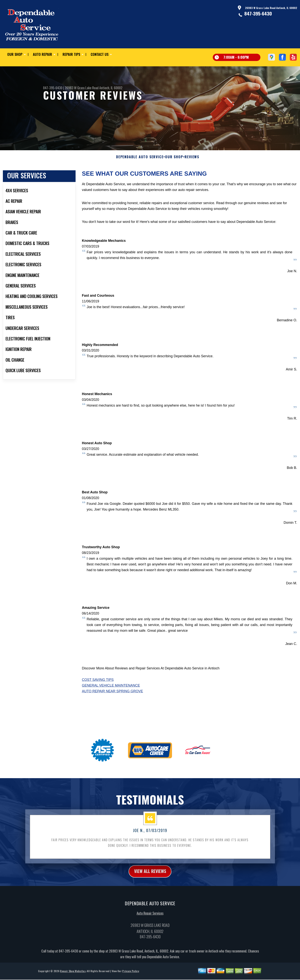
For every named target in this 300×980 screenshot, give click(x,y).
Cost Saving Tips (98, 698)
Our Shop (15, 54)
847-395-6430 (258, 13)
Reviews (192, 175)
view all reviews (150, 890)
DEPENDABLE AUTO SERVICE (140, 175)
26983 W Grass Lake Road (82, 88)
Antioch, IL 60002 (111, 88)
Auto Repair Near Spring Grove (112, 710)
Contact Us (100, 54)
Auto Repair (42, 54)
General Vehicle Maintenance (111, 704)
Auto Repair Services (150, 932)
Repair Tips (71, 54)
